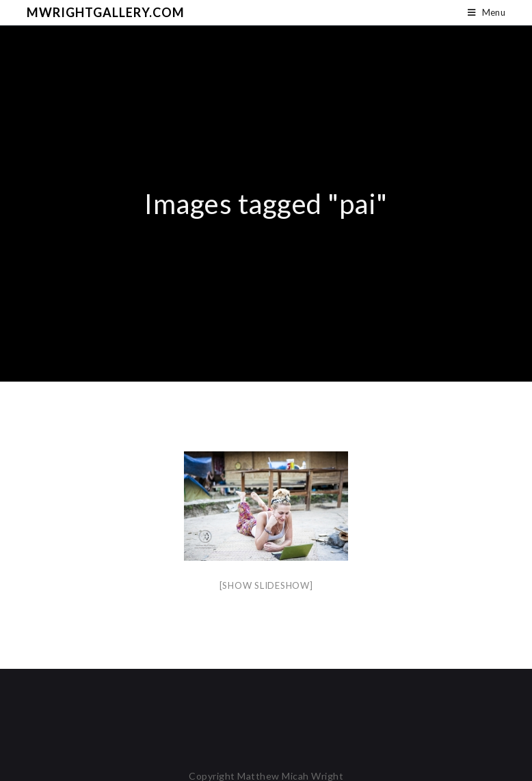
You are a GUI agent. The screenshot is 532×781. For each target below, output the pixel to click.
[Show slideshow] (266, 585)
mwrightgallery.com (106, 12)
